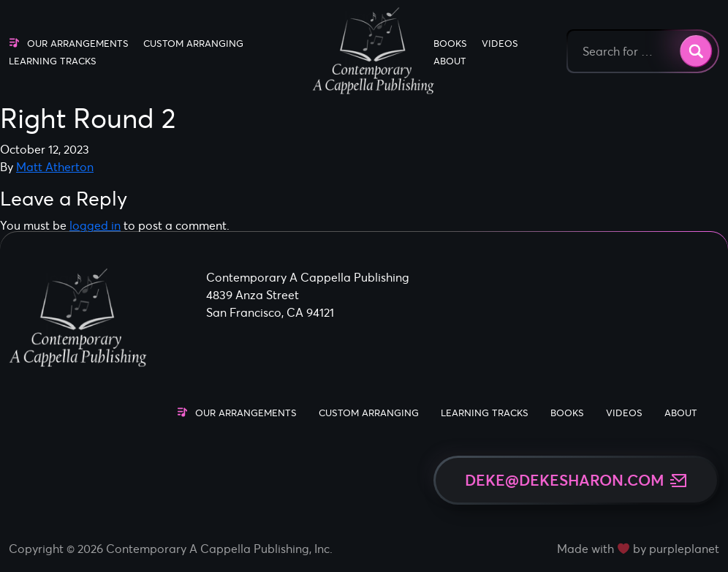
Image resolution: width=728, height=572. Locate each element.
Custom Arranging (193, 44)
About (450, 61)
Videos (500, 44)
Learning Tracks (53, 61)
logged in (95, 225)
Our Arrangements (78, 44)
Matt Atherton (55, 167)
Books (450, 44)
